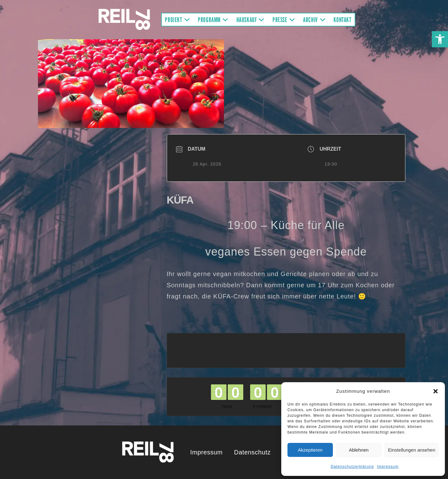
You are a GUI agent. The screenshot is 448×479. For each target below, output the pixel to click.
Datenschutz (252, 452)
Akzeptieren (310, 450)
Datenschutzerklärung (352, 467)
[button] (440, 39)
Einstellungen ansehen (412, 450)
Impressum (388, 467)
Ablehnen (359, 450)
